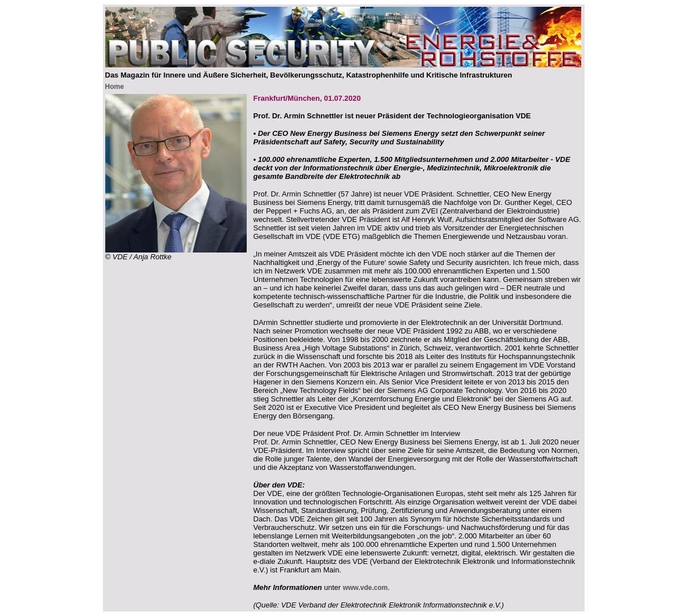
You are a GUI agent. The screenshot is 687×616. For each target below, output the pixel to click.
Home (115, 87)
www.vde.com (366, 588)
